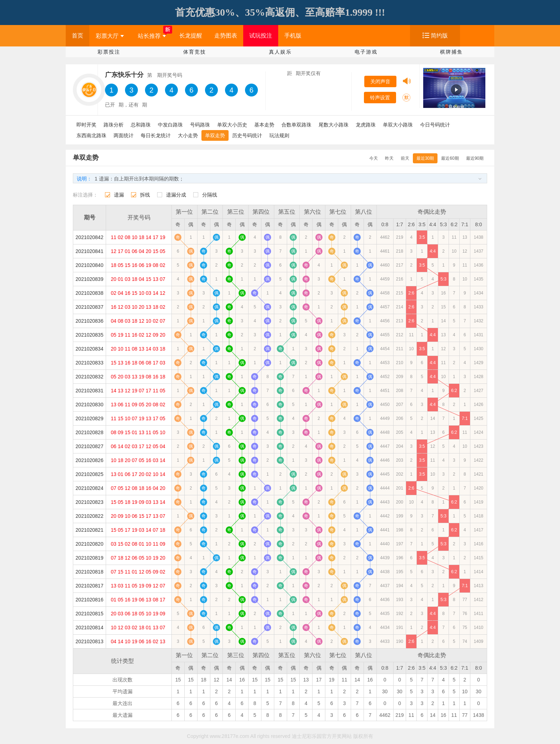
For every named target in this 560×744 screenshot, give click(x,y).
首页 (77, 36)
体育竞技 (195, 52)
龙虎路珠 (366, 125)
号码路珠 (200, 125)
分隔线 (210, 195)
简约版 (439, 36)
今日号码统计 (435, 125)
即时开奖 (86, 125)
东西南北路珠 (91, 135)
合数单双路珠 (296, 125)
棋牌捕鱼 (451, 52)
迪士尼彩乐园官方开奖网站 (322, 736)
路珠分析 (114, 125)
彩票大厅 (110, 36)
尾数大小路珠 (334, 125)
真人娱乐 (280, 52)
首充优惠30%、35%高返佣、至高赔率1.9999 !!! (280, 12)
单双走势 (215, 135)
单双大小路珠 (398, 125)
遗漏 (119, 195)
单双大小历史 (232, 125)
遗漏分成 (176, 195)
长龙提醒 (191, 36)
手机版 (293, 36)
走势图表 (226, 36)
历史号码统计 (247, 135)
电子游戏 (366, 52)
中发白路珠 (170, 125)
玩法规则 (279, 135)
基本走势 (264, 125)
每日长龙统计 (156, 135)
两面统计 (124, 135)
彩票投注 (109, 52)
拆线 (145, 195)
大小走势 (188, 135)
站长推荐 (152, 36)
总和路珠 (141, 125)
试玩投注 (261, 36)
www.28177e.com (229, 736)
